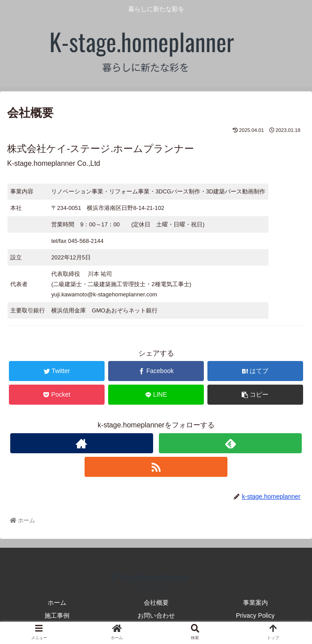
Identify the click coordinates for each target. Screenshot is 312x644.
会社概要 (156, 603)
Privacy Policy (255, 615)
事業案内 (255, 603)
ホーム (57, 603)
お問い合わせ (156, 615)
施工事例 (57, 615)
